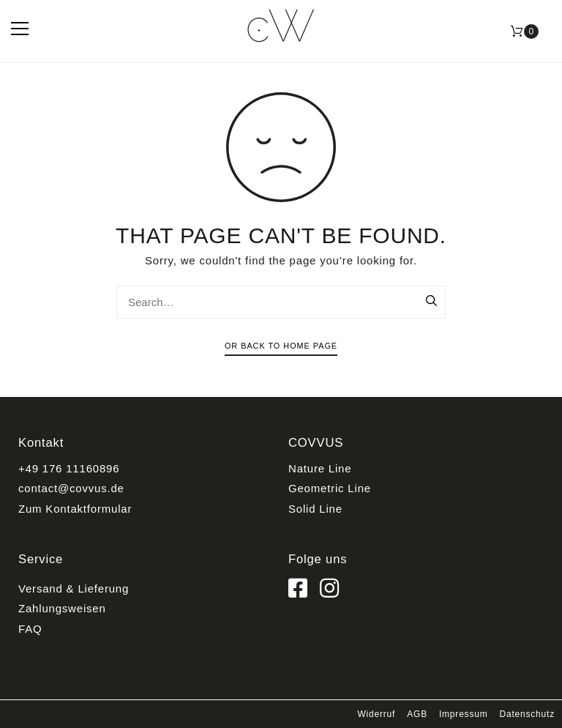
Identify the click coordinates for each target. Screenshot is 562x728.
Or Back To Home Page (281, 346)
